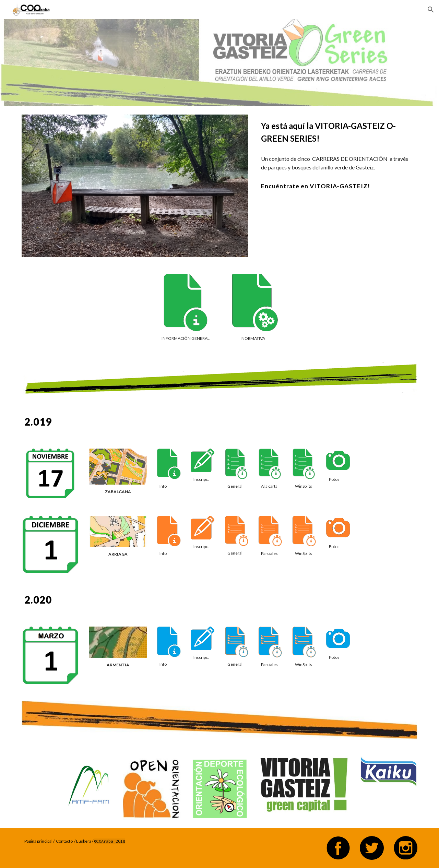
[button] (431, 10)
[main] (338, 132)
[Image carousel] (135, 186)
